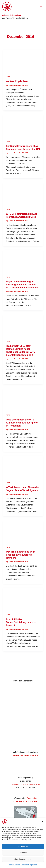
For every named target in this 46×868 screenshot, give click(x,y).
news (8, 77)
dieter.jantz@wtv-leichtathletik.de (25, 784)
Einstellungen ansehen (23, 859)
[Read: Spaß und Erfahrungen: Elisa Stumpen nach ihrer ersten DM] (23, 125)
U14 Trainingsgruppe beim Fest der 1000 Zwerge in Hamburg (21, 555)
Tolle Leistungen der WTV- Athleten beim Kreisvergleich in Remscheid (22, 423)
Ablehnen (23, 853)
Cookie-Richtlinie (14, 865)
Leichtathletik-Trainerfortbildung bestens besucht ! (21, 622)
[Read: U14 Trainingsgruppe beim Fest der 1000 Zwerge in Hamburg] (23, 531)
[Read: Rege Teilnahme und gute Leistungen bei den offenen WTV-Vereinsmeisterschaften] (23, 261)
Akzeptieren (23, 846)
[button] (43, 822)
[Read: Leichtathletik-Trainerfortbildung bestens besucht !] (23, 599)
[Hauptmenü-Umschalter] (41, 7)
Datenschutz (25, 865)
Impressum (33, 865)
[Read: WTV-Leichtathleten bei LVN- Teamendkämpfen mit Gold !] (23, 193)
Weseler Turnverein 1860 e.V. (17, 18)
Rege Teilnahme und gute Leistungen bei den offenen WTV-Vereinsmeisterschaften (22, 285)
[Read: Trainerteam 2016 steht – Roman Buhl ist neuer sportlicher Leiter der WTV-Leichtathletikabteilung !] (23, 325)
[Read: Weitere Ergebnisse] (23, 61)
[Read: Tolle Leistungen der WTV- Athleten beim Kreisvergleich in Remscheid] (23, 399)
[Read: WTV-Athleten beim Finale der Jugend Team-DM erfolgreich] (23, 467)
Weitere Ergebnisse (17, 81)
